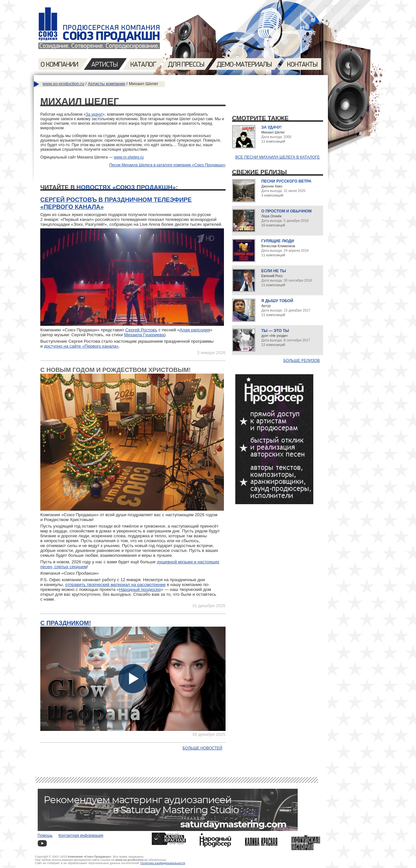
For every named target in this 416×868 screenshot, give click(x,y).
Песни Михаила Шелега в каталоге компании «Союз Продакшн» (167, 165)
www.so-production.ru (63, 84)
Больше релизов (302, 361)
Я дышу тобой (277, 301)
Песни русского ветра (286, 181)
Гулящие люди (278, 241)
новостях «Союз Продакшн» (126, 187)
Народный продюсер (140, 589)
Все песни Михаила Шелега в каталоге (278, 157)
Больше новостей (202, 748)
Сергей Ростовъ (141, 330)
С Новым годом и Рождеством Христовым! (116, 370)
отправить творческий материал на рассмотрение (116, 585)
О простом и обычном (286, 211)
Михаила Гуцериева (144, 335)
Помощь (45, 836)
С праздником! (66, 623)
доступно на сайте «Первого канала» (81, 346)
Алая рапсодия (195, 330)
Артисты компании (106, 84)
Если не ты (274, 271)
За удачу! (94, 114)
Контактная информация (81, 836)
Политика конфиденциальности (163, 863)
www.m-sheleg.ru (129, 157)
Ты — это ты (275, 331)
